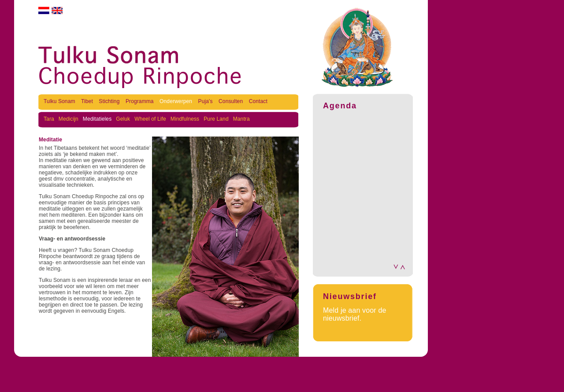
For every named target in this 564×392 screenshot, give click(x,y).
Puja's (206, 101)
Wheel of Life (150, 119)
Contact (258, 101)
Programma (140, 101)
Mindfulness (185, 119)
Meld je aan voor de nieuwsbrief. (355, 314)
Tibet (88, 101)
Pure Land (216, 119)
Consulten (232, 101)
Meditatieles (97, 119)
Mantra (241, 119)
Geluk (123, 119)
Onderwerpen (176, 101)
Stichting (110, 101)
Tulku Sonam (60, 101)
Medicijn (69, 119)
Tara (49, 119)
